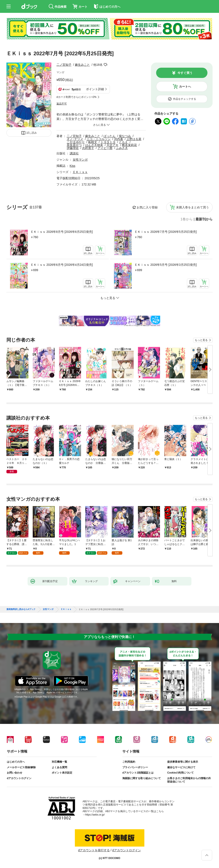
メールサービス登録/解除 (21, 767)
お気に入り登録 (147, 207)
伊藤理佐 (73, 148)
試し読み (32, 133)
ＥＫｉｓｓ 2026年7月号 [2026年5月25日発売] (166, 232)
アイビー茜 (105, 148)
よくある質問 (59, 767)
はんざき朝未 (94, 145)
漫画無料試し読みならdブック (21, 609)
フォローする (106, 65)
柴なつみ (125, 136)
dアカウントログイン (19, 778)
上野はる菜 (134, 139)
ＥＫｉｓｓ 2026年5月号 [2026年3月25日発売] (166, 265)
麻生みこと (82, 65)
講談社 (74, 153)
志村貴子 (88, 148)
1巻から (187, 219)
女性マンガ (80, 160)
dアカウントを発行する (94, 850)
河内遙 (118, 139)
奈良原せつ (74, 145)
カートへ (185, 87)
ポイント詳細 (95, 89)
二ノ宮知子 (64, 65)
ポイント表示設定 (62, 773)
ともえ (123, 142)
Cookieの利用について (181, 773)
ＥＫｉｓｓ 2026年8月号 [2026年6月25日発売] (62, 232)
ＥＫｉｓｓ (80, 172)
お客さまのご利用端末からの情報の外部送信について (189, 780)
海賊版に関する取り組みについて (142, 778)
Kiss (73, 166)
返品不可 (62, 104)
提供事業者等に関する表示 (183, 762)
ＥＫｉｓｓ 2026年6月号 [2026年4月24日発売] (62, 265)
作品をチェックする (185, 99)
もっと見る (201, 340)
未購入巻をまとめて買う (192, 207)
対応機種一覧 (59, 762)
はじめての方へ (16, 762)
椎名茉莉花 (129, 145)
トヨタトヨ (108, 142)
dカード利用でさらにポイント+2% (76, 97)
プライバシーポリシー (135, 767)
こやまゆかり (76, 142)
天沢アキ (112, 145)
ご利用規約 (129, 762)
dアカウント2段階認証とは (138, 773)
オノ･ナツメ (75, 139)
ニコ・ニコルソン (99, 139)
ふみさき (122, 148)
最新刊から (204, 219)
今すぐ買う (185, 73)
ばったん (109, 136)
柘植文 (93, 142)
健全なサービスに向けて (181, 767)
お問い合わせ (15, 773)
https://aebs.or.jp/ (95, 815)
